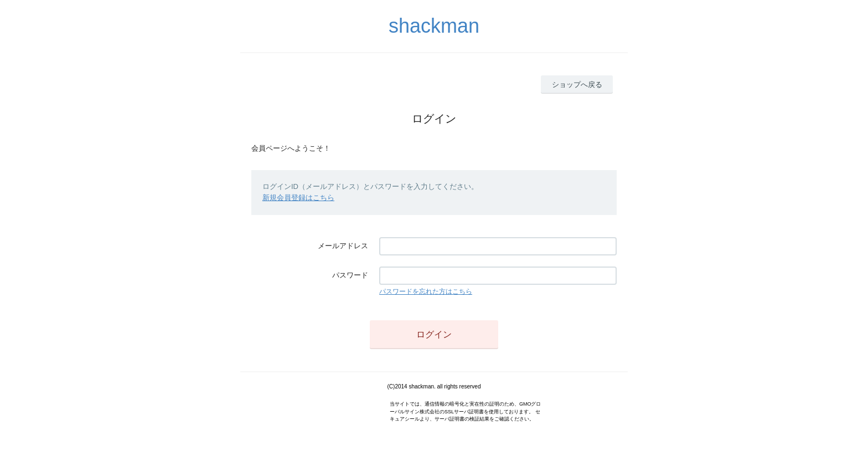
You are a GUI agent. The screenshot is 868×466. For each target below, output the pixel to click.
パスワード (350, 275)
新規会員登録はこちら (298, 198)
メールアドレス (343, 246)
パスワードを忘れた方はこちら (426, 291)
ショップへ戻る (577, 85)
